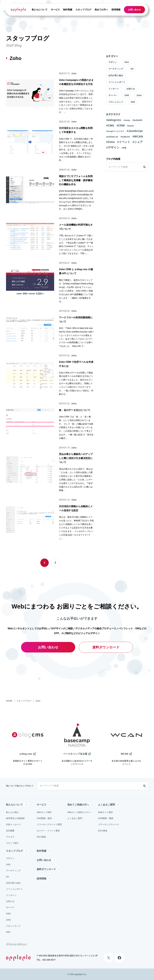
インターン (114, 89)
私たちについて (40, 10)
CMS (127, 95)
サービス (55, 10)
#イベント (124, 142)
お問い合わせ (134, 10)
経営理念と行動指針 (15, 818)
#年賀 (124, 148)
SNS (133, 102)
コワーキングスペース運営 (49, 824)
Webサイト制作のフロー (79, 812)
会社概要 (10, 831)
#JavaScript (135, 131)
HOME (9, 701)
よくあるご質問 (75, 818)
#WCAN (138, 137)
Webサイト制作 (44, 812)
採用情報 (116, 10)
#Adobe (127, 120)
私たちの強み (12, 812)
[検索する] (145, 167)
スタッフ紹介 (12, 843)
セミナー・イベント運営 (48, 831)
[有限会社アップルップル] (18, 10)
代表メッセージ (13, 824)
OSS (127, 62)
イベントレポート (117, 82)
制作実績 (68, 10)
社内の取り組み (116, 75)
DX (132, 69)
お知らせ (131, 89)
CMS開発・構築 (106, 818)
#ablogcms (114, 120)
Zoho (139, 95)
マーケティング (116, 69)
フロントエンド (116, 102)
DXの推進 (41, 837)
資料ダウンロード (106, 647)
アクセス (10, 837)
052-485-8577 (49, 960)
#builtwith (137, 120)
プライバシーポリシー (17, 944)
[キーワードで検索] (124, 167)
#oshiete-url (112, 137)
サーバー (113, 95)
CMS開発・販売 (44, 818)
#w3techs (125, 137)
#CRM (121, 126)
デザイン (113, 62)
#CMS (110, 126)
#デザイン (113, 147)
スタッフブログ (83, 10)
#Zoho (110, 142)
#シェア (138, 142)
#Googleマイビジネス (115, 131)
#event (130, 126)
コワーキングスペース (109, 824)
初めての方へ (101, 10)
